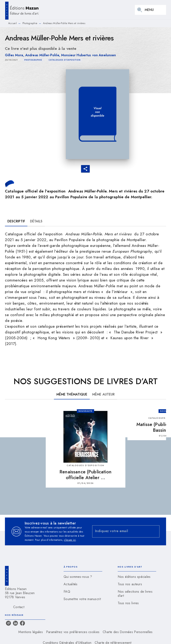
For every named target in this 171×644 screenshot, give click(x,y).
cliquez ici (70, 540)
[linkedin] (15, 623)
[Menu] (150, 10)
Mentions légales (30, 632)
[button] (33, 60)
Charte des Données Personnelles (128, 632)
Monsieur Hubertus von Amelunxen (88, 55)
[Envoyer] (155, 531)
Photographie (30, 23)
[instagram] (8, 623)
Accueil (12, 23)
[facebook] (22, 623)
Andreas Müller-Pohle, (43, 55)
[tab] (16, 221)
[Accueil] (22, 10)
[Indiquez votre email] (121, 531)
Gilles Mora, (15, 55)
